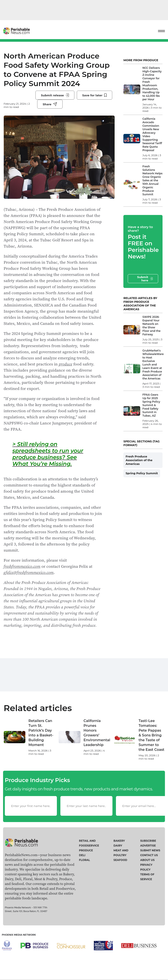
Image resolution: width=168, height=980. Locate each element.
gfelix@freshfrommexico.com (29, 572)
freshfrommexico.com (22, 566)
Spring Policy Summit (142, 473)
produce (65, 364)
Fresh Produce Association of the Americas (139, 460)
